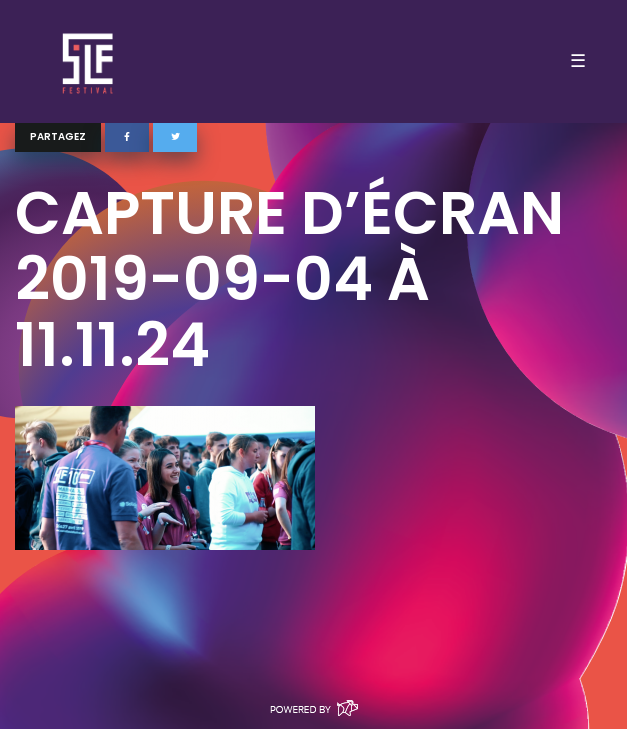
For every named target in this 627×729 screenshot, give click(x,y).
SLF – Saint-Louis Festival (88, 61)
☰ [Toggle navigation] (578, 61)
